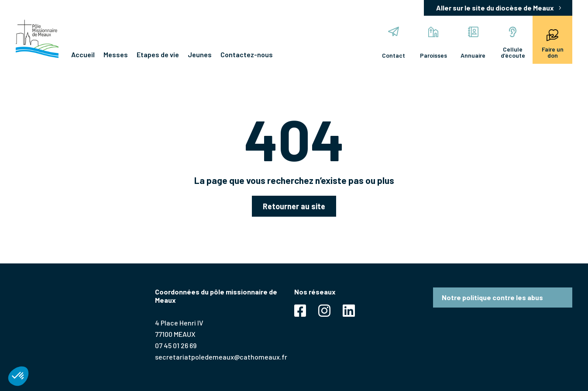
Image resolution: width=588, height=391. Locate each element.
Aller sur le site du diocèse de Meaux (495, 8)
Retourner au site (294, 206)
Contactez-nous (247, 54)
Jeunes (200, 54)
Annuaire (473, 43)
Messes (116, 54)
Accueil (83, 54)
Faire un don (553, 43)
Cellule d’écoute (513, 43)
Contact (394, 43)
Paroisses (433, 43)
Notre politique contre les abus (492, 297)
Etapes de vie (158, 54)
